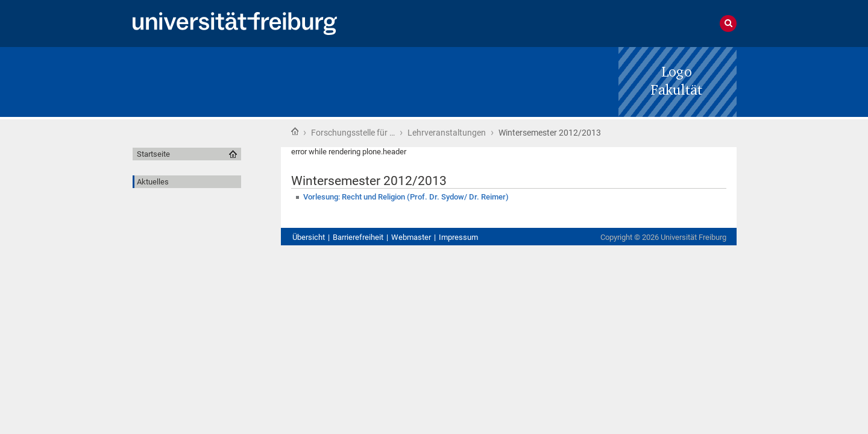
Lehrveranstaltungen (447, 133)
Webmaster (411, 237)
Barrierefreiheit (358, 237)
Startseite (295, 131)
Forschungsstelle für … (353, 133)
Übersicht (309, 237)
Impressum (458, 237)
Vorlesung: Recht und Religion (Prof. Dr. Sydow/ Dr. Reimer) (406, 197)
